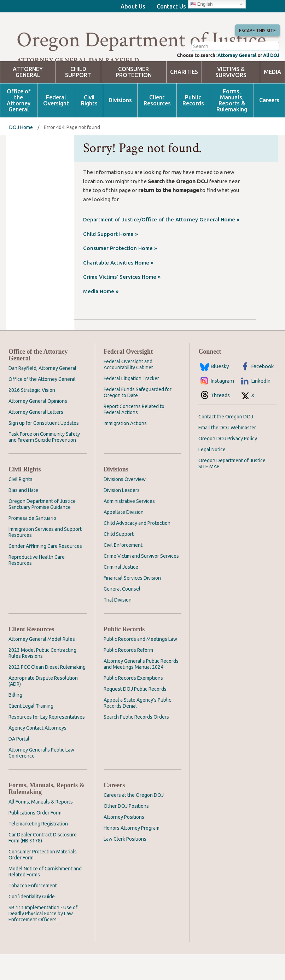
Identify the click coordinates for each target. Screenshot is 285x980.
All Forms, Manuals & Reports (41, 828)
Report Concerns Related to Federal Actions (134, 435)
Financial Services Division (132, 604)
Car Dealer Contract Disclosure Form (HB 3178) (43, 863)
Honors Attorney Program (132, 854)
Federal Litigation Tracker (131, 404)
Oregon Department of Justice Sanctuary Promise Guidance (42, 530)
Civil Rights (89, 126)
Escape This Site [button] (256, 37)
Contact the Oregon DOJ (226, 442)
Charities (184, 98)
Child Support (78, 98)
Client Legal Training (31, 732)
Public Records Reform (128, 676)
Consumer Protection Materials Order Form (43, 880)
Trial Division (118, 626)
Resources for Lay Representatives (47, 743)
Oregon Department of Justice (141, 40)
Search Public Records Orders (136, 743)
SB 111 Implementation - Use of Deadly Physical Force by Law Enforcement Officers (43, 939)
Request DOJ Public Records (135, 715)
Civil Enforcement (123, 571)
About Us (133, 6)
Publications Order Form (35, 839)
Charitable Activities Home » (118, 288)
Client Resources (157, 126)
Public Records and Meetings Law (140, 665)
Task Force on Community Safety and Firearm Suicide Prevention (44, 463)
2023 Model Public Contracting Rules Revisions (42, 679)
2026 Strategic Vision (32, 416)
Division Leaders (122, 516)
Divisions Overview (125, 505)
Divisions (120, 126)
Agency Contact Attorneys (37, 754)
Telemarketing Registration (38, 849)
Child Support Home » (110, 259)
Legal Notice (212, 475)
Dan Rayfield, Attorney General (42, 394)
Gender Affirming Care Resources (45, 572)
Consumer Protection (134, 98)
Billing (15, 721)
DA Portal (19, 765)
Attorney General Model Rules (42, 665)
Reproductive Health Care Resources (37, 586)
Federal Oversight (56, 126)
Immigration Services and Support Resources (45, 558)
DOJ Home (21, 153)
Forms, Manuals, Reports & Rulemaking (232, 126)
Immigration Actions (125, 449)
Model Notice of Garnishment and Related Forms (45, 897)
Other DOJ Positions (126, 832)
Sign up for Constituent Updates (44, 449)
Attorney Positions (124, 843)
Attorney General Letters (36, 438)
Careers (269, 126)
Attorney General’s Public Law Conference (41, 779)
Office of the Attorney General (19, 126)
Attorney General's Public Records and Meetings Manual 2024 (141, 690)
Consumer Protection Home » (120, 274)
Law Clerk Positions (125, 865)
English (201, 4)
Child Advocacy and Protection (137, 549)
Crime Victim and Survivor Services (141, 582)
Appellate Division (124, 538)
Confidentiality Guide (32, 922)
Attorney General (232, 80)
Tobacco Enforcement (33, 911)
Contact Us (171, 6)
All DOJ (270, 80)
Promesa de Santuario (32, 544)
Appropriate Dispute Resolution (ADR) (43, 707)
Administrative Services (129, 527)
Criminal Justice (121, 593)
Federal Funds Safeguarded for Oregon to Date (138, 418)
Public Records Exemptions (133, 704)
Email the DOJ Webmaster (227, 453)
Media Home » (101, 317)
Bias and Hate (23, 516)
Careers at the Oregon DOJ (134, 821)
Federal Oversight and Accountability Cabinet (128, 390)
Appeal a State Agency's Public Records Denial (137, 729)
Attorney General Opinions (38, 427)
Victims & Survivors (231, 98)
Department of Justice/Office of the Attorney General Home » (161, 245)
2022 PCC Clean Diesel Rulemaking (47, 693)
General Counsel (122, 615)
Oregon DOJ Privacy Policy (228, 464)
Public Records (193, 126)
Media (272, 98)
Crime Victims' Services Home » (122, 303)
